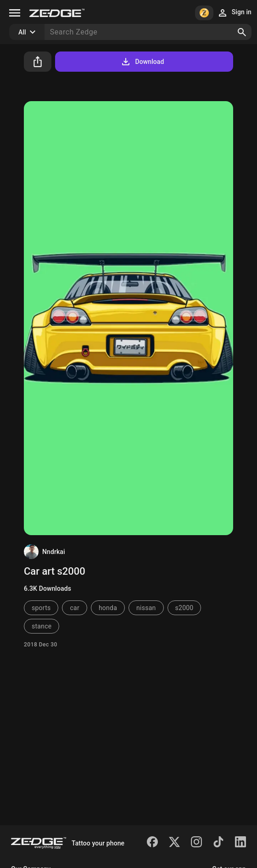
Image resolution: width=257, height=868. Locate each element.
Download (142, 62)
